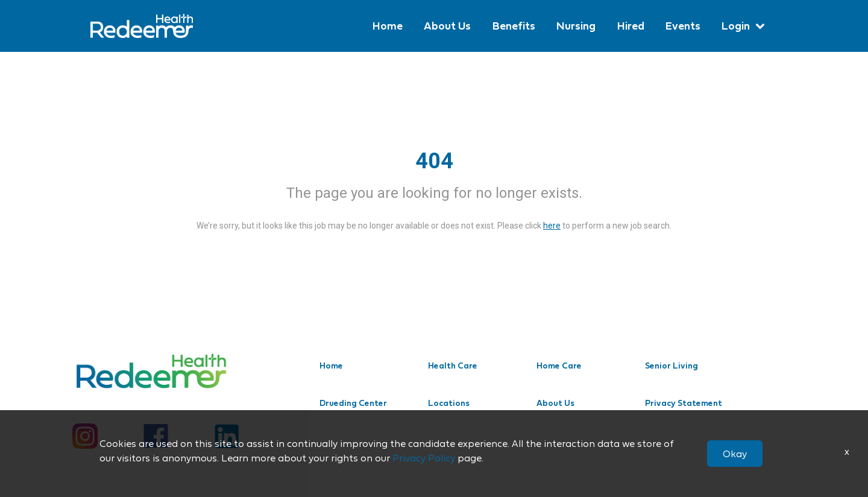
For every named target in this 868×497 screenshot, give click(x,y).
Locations (449, 403)
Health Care (453, 366)
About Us (445, 26)
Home (385, 26)
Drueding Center (353, 403)
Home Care (559, 366)
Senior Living (671, 366)
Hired (630, 26)
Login (736, 26)
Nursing (575, 26)
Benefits (512, 26)
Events (682, 26)
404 (434, 161)
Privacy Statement (684, 403)
